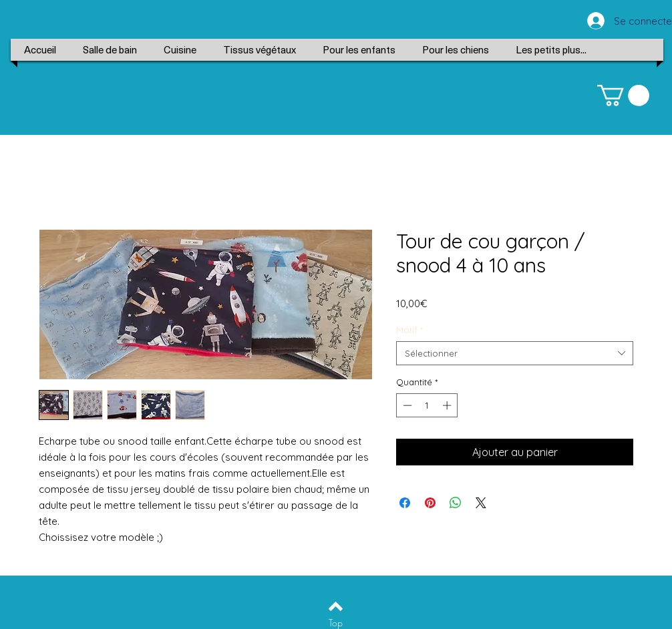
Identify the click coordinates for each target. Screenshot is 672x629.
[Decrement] (406, 405)
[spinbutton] (427, 405)
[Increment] (448, 405)
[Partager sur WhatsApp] (456, 503)
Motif (409, 330)
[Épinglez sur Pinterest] (430, 503)
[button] (623, 95)
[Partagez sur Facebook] (405, 503)
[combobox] (515, 353)
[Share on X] (481, 503)
